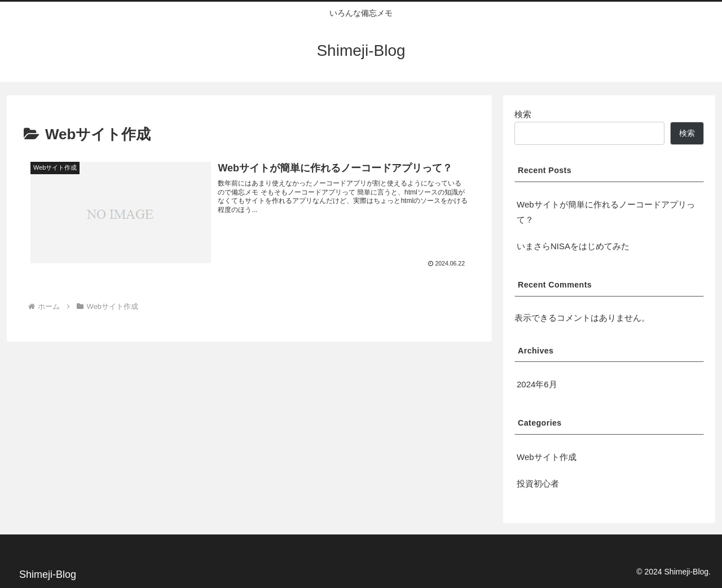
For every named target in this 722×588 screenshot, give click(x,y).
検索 (523, 114)
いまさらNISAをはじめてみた (573, 246)
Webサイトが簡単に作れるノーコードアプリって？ (606, 212)
